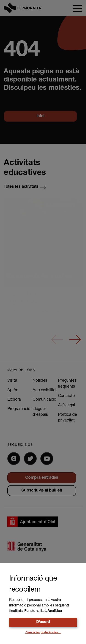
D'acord (43, 622)
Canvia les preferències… (43, 633)
